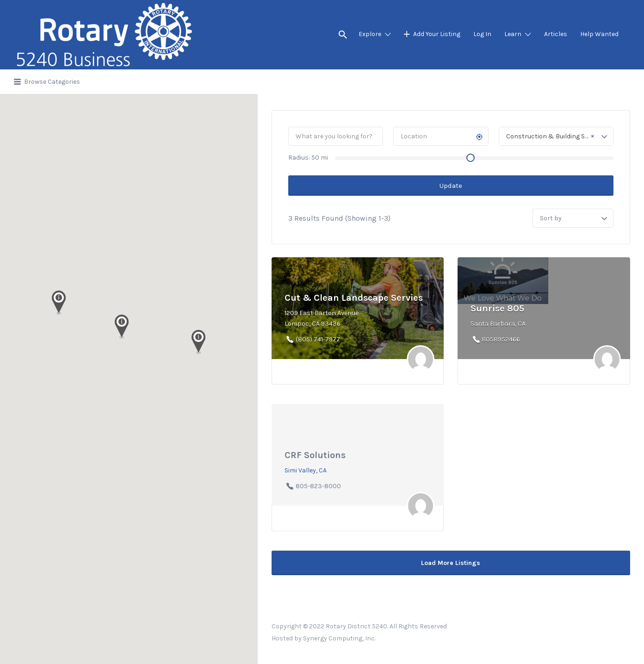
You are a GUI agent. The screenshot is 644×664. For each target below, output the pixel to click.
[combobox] (556, 136)
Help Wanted (599, 34)
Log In (482, 34)
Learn (513, 34)
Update (451, 186)
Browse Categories (52, 82)
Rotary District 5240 (356, 626)
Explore (370, 34)
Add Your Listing (437, 34)
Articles (556, 34)
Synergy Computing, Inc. (339, 638)
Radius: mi (308, 158)
